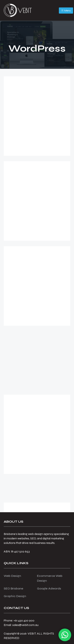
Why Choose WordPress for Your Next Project (34, 177)
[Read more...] (19, 142)
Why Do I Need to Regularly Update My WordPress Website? (36, 347)
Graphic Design (15, 596)
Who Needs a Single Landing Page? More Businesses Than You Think (37, 434)
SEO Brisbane (13, 588)
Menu (66, 11)
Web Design (12, 576)
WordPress (36, 148)
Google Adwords (49, 588)
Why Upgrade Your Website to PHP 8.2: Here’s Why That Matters (37, 262)
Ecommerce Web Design (50, 578)
